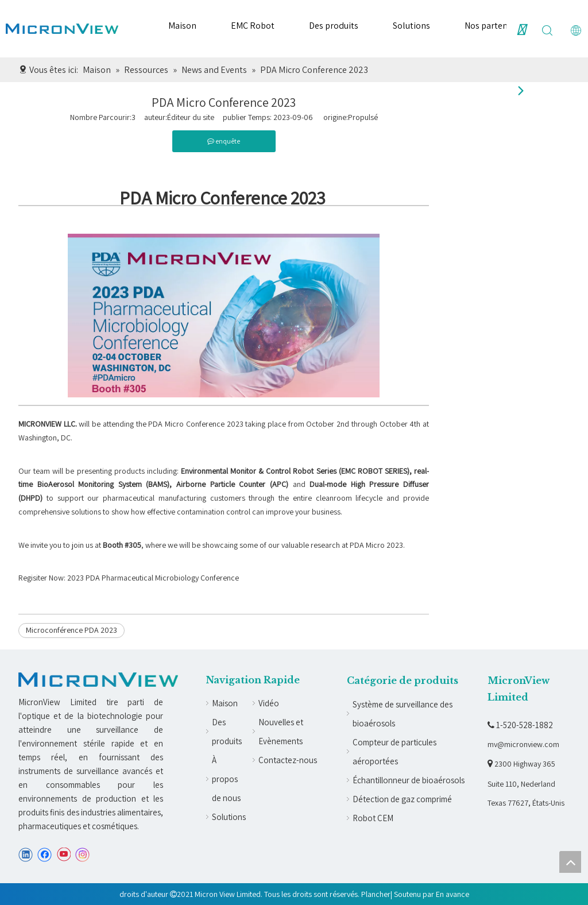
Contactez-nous (288, 760)
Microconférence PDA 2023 (71, 630)
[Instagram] (83, 855)
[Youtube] (63, 855)
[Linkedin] (26, 855)
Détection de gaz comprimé (402, 799)
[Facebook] (45, 855)
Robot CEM (373, 818)
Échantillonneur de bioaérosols (409, 780)
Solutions (411, 26)
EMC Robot (253, 26)
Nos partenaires (496, 26)
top (570, 862)
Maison (182, 26)
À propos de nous (226, 779)
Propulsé (363, 117)
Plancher (376, 894)
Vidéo (269, 703)
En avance (452, 894)
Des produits (334, 26)
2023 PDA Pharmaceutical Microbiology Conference (153, 578)
